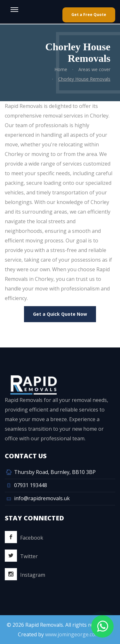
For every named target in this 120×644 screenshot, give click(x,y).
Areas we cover (94, 69)
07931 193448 (31, 485)
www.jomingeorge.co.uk (74, 634)
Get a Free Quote (89, 15)
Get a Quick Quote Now (60, 314)
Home (60, 69)
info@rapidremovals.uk (42, 498)
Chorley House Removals (84, 79)
